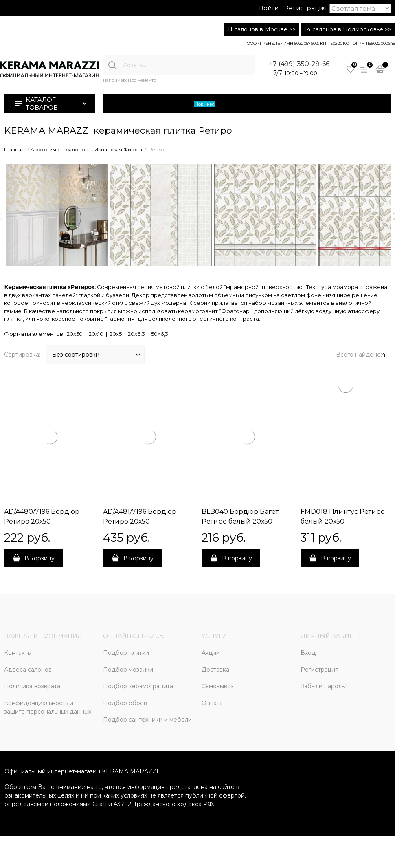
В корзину (39, 558)
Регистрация (305, 8)
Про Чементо (142, 80)
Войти (269, 8)
